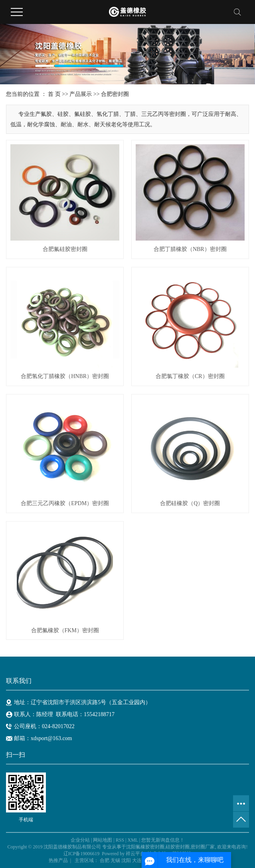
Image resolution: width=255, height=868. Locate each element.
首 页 (54, 94)
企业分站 (80, 840)
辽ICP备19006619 (82, 854)
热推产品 (58, 860)
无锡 (115, 860)
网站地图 (103, 840)
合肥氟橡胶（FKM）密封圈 (65, 630)
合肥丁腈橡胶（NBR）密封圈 (190, 249)
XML (132, 840)
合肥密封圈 (115, 94)
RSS (120, 840)
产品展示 (81, 94)
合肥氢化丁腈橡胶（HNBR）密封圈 (65, 376)
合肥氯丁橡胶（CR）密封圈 (190, 376)
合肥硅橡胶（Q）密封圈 (190, 503)
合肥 (105, 860)
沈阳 (126, 860)
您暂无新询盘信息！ (163, 840)
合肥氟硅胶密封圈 (65, 249)
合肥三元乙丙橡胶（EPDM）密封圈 (65, 503)
